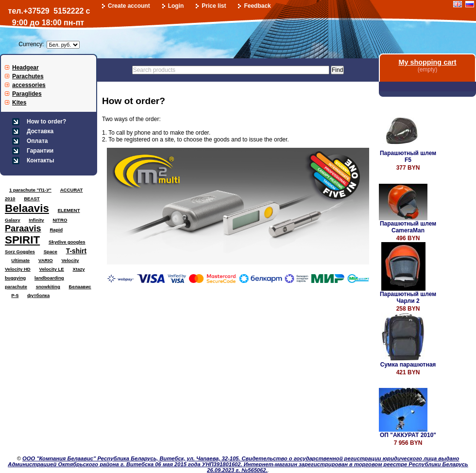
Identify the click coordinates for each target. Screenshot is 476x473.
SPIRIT (22, 240)
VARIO (46, 260)
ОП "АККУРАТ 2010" (408, 435)
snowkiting (48, 287)
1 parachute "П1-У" (30, 190)
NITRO (60, 220)
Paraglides (27, 94)
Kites (19, 103)
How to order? (46, 122)
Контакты (41, 160)
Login (176, 6)
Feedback (257, 6)
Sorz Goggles (20, 252)
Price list (214, 6)
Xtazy (79, 269)
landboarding (49, 278)
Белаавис (80, 287)
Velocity (70, 260)
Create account (129, 6)
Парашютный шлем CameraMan (408, 227)
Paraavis (23, 228)
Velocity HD (18, 269)
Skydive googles (67, 242)
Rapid (56, 230)
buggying (15, 278)
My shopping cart (427, 62)
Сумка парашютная (408, 365)
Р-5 (15, 295)
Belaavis (27, 208)
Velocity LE (52, 269)
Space (51, 252)
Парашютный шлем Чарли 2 (408, 298)
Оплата (37, 141)
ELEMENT (69, 210)
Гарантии (40, 151)
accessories (29, 85)
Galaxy (12, 220)
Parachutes (28, 76)
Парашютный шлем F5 (408, 157)
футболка (38, 295)
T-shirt (76, 251)
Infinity (36, 220)
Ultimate (20, 260)
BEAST (32, 199)
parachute (16, 287)
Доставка (40, 131)
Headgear (25, 68)
